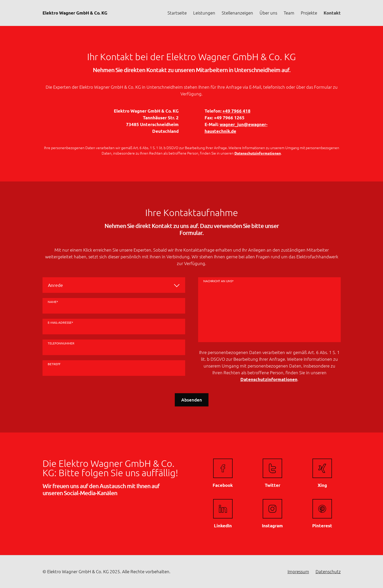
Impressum (298, 571)
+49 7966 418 (236, 111)
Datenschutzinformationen (258, 153)
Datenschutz (328, 571)
